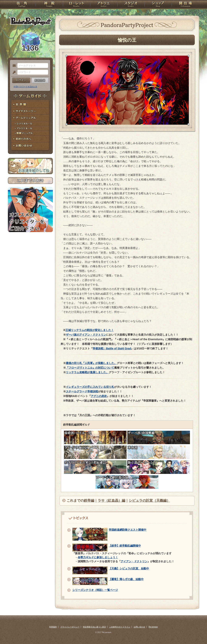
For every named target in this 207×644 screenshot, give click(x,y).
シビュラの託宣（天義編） (149, 501)
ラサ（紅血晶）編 (111, 501)
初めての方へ (30, 139)
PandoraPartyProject (30, 21)
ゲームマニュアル (30, 118)
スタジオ (131, 5)
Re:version (153, 627)
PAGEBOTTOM (197, 633)
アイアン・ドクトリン (134, 561)
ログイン (21, 80)
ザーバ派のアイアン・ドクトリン (86, 335)
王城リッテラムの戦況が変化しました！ (90, 330)
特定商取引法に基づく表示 (94, 627)
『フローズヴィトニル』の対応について (90, 368)
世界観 (30, 105)
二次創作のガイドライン (120, 627)
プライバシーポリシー (70, 627)
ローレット (76, 5)
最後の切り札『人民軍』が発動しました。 (91, 363)
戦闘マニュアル (30, 133)
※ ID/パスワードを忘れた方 (25, 87)
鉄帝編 (89, 501)
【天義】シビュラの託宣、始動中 (129, 568)
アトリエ (104, 5)
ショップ (158, 5)
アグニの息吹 (99, 396)
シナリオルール (30, 124)
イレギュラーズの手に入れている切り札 (90, 387)
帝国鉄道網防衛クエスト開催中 (128, 530)
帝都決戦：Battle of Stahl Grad (112, 348)
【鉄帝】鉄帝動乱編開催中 (125, 546)
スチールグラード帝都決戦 (82, 391)
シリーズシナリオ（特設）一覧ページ (95, 590)
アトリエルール (30, 129)
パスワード (13, 72)
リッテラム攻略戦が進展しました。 (87, 372)
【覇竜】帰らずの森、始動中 (126, 579)
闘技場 (185, 5)
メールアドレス (13, 66)
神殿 (49, 5)
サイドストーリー (30, 111)
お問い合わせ (30, 146)
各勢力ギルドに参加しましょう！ (98, 557)
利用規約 (53, 627)
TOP (22, 5)
